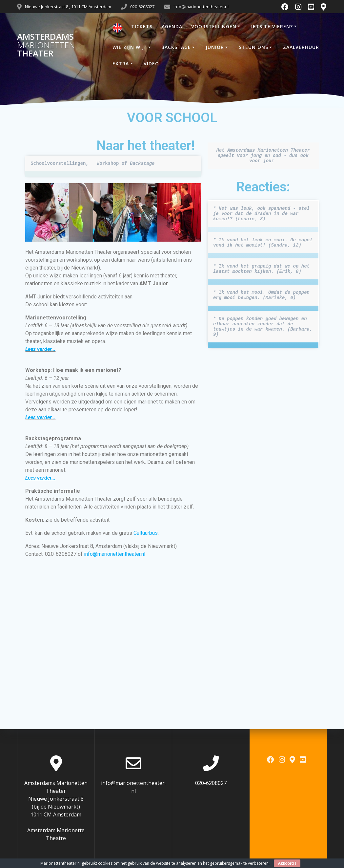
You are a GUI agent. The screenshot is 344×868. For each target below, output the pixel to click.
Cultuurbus (146, 533)
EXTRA (121, 64)
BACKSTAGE (176, 47)
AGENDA (172, 26)
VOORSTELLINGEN (214, 26)
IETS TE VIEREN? (272, 26)
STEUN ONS (253, 47)
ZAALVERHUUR (301, 47)
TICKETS (142, 26)
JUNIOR (215, 47)
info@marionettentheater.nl (115, 554)
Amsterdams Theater (46, 45)
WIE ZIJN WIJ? (130, 47)
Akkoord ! (287, 863)
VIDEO (151, 64)
